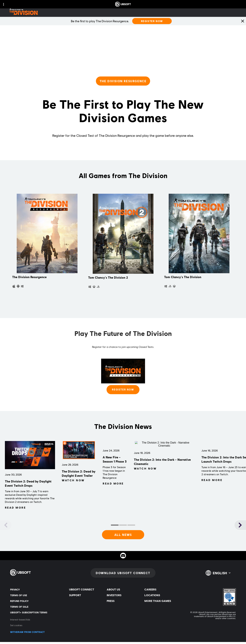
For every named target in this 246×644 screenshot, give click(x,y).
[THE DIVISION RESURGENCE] (123, 81)
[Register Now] (152, 21)
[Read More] (15, 514)
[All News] (123, 537)
